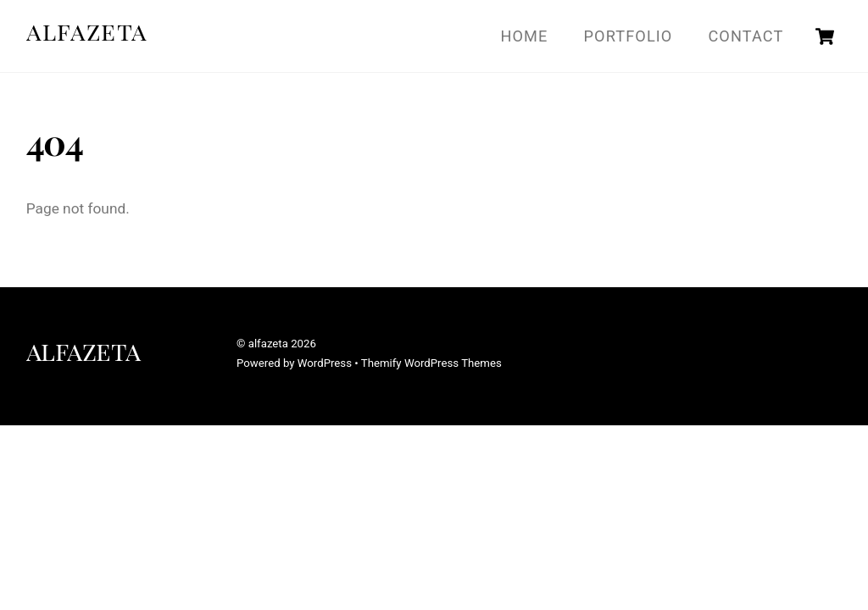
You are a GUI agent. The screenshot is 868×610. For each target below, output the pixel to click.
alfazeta (268, 344)
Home (525, 36)
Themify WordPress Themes (431, 363)
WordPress (325, 363)
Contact (746, 36)
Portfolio (629, 36)
